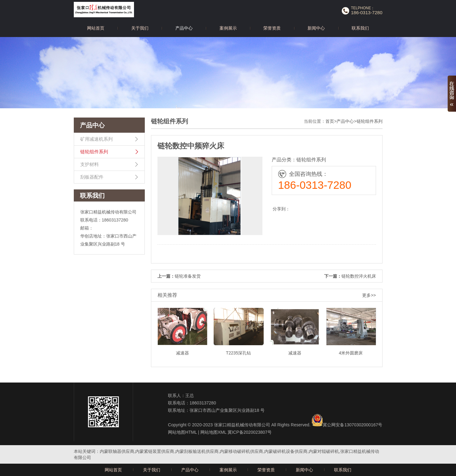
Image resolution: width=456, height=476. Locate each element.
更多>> (369, 295)
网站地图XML (213, 432)
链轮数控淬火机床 (359, 276)
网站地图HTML (182, 432)
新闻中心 (316, 28)
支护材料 (90, 164)
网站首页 (96, 28)
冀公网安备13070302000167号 (352, 425)
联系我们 (360, 28)
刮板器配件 (92, 177)
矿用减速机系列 (96, 139)
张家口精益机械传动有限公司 (242, 425)
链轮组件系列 (94, 152)
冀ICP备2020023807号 (250, 432)
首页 (330, 121)
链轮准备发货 (188, 276)
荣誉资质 (272, 28)
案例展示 (228, 28)
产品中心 (184, 28)
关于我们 (140, 28)
